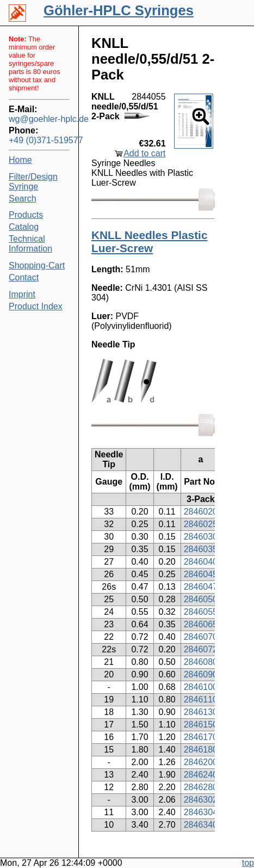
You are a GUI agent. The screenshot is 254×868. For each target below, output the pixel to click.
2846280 (201, 787)
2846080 (201, 662)
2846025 (201, 524)
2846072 (201, 649)
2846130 (201, 712)
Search (23, 198)
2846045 (201, 574)
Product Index (36, 306)
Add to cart (144, 153)
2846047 (201, 587)
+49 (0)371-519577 (39, 140)
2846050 (201, 599)
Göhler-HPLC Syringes (119, 10)
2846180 (201, 750)
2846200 (201, 762)
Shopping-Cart (37, 265)
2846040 (201, 562)
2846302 (201, 800)
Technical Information (30, 244)
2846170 (201, 737)
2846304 (201, 812)
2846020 (201, 512)
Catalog (24, 227)
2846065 (201, 624)
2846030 (201, 537)
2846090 (201, 674)
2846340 (201, 825)
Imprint (22, 294)
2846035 (201, 549)
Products (26, 215)
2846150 (201, 725)
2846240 (201, 775)
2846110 (201, 699)
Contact (24, 277)
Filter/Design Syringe (33, 182)
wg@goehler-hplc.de (39, 119)
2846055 (201, 612)
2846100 (201, 687)
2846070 (201, 637)
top (248, 863)
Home (20, 160)
